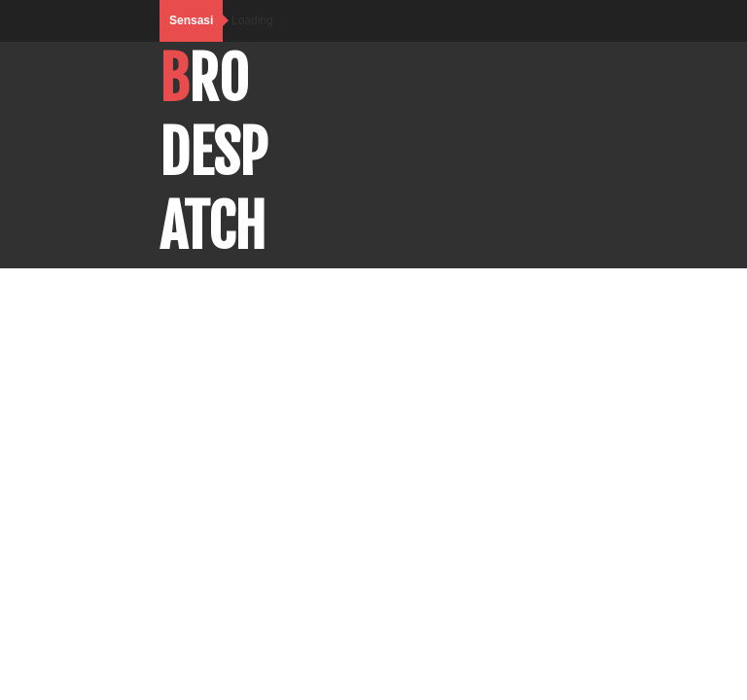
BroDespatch (213, 153)
